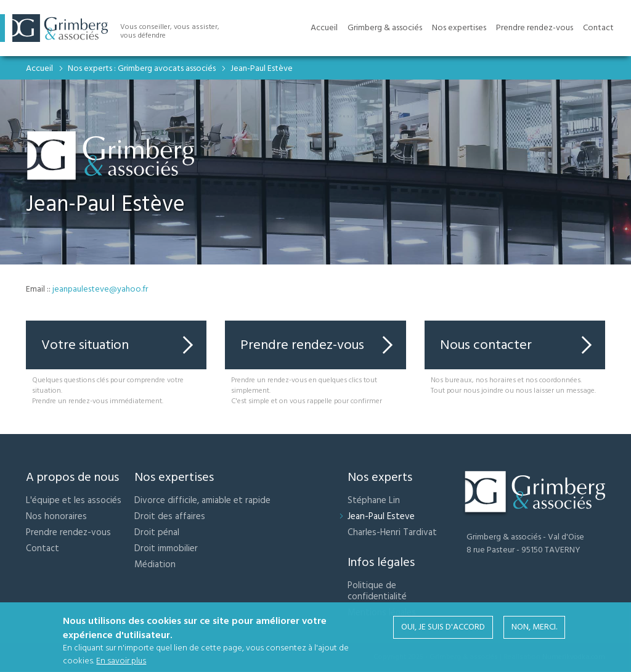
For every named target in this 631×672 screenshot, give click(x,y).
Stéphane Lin (374, 500)
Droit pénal (157, 532)
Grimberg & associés (385, 28)
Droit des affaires (170, 516)
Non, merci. (534, 629)
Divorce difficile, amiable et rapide (202, 500)
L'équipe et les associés (74, 500)
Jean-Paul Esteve (381, 516)
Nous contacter (486, 345)
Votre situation (85, 345)
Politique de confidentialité (377, 591)
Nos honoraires (56, 516)
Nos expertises (459, 28)
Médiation (155, 564)
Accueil (39, 68)
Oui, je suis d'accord (443, 629)
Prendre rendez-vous (302, 345)
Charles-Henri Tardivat (392, 532)
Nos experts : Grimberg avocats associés (142, 68)
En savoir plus (121, 663)
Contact (43, 548)
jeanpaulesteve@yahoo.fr (100, 289)
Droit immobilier (166, 548)
